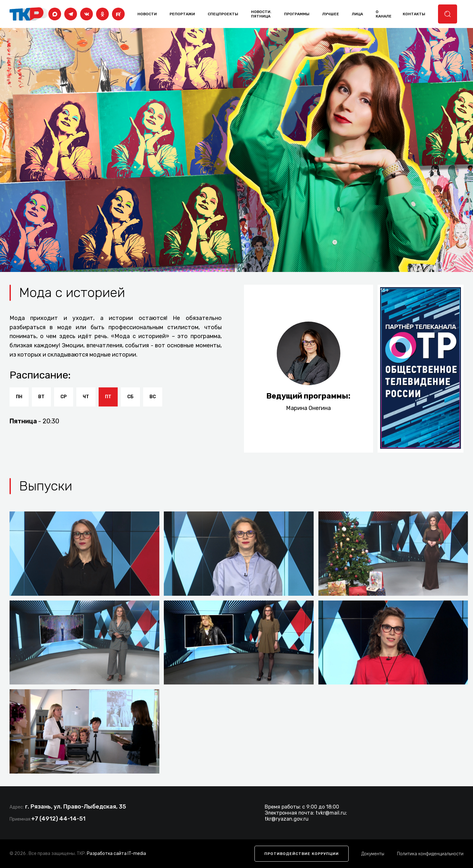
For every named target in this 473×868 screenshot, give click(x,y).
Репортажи (182, 14)
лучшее (331, 14)
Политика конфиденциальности (430, 854)
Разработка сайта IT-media (116, 854)
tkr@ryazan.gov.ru (287, 819)
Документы (373, 854)
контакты (414, 14)
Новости (147, 14)
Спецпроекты (223, 14)
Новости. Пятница (261, 14)
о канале (384, 14)
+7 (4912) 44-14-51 (58, 819)
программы (297, 14)
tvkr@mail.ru (331, 813)
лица (357, 14)
